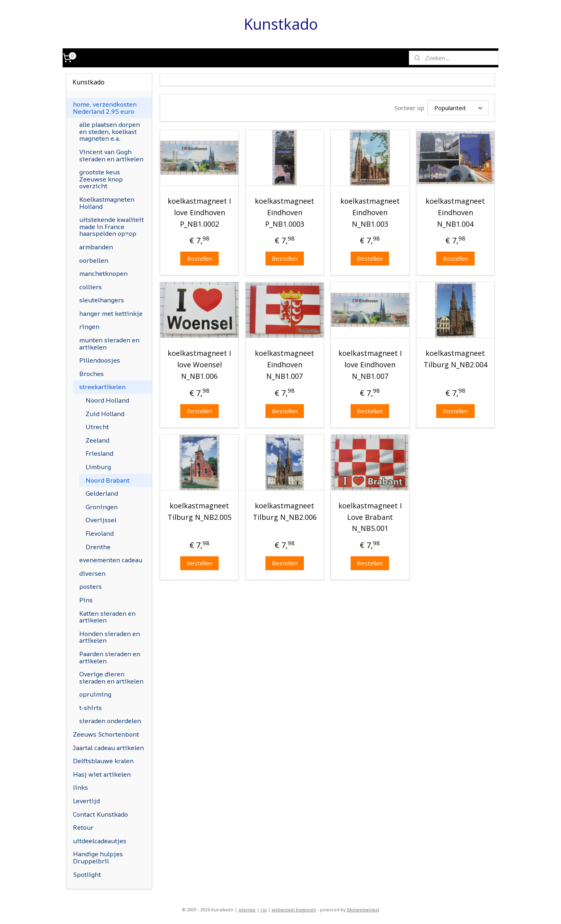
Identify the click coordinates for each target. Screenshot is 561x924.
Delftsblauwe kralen (103, 761)
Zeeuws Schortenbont (106, 734)
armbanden (96, 247)
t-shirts (91, 708)
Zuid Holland (105, 414)
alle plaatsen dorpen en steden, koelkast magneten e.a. (110, 131)
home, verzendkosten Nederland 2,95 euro (105, 108)
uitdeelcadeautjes (100, 841)
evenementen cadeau (111, 560)
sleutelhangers (102, 300)
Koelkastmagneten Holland (107, 203)
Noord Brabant (108, 480)
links (80, 787)
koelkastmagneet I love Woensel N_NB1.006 (199, 365)
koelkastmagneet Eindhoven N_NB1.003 (370, 212)
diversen (92, 573)
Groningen (102, 507)
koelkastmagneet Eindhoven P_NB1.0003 (284, 212)
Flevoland (100, 533)
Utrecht (97, 427)
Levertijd (86, 801)
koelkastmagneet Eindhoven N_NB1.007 (284, 365)
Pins (86, 600)
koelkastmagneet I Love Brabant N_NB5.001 (370, 517)
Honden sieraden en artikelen (110, 637)
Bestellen (199, 258)
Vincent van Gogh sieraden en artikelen (111, 155)
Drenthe (98, 547)
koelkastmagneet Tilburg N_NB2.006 (285, 511)
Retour (83, 827)
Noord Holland (107, 400)
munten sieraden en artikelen (109, 344)
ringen (89, 326)
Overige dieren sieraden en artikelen (111, 678)
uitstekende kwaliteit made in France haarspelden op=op (112, 226)
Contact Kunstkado (100, 814)
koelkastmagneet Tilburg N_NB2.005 (199, 511)
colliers (91, 287)
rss (264, 910)
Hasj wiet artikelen (102, 774)
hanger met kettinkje (111, 313)
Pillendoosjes (100, 360)
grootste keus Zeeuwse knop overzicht (101, 179)
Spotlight (87, 874)
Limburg (98, 467)
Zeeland (97, 440)
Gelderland (102, 493)
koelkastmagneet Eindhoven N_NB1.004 (455, 212)
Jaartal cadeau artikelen (108, 748)
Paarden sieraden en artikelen (110, 657)
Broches (92, 374)
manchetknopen (103, 273)
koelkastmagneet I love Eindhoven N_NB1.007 (370, 365)
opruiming (95, 694)
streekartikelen (102, 387)
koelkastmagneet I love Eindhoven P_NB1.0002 (199, 212)
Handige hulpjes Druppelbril (98, 857)
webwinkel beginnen (294, 910)
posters (91, 586)
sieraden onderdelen (110, 721)
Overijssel (101, 520)
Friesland (99, 453)
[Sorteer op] (458, 108)
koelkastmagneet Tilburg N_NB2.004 (455, 359)
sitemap (247, 910)
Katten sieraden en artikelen (107, 617)
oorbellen (94, 260)
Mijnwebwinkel (363, 910)
